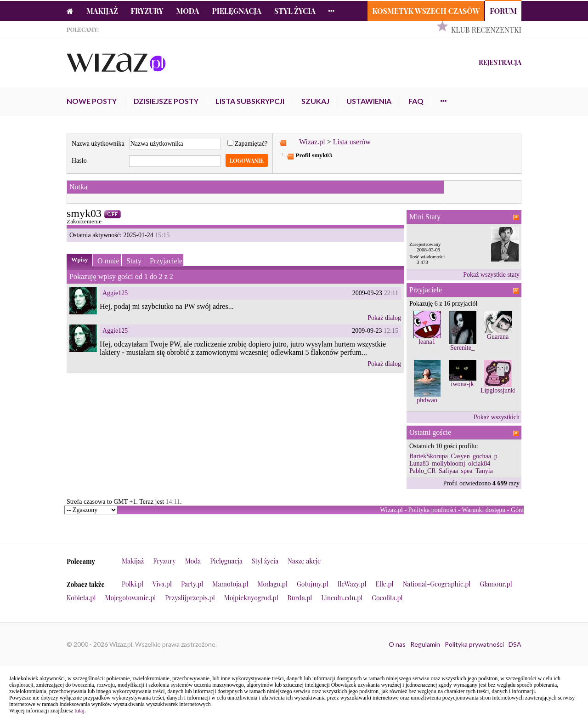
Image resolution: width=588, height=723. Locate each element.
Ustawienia (369, 101)
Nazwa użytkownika (98, 144)
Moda (188, 11)
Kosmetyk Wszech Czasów (426, 11)
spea (467, 471)
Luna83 (419, 464)
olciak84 (479, 464)
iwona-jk (463, 384)
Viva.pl (162, 584)
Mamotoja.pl (230, 584)
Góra (517, 510)
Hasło (79, 161)
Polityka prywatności (474, 644)
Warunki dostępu (483, 510)
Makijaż (102, 11)
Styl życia (295, 11)
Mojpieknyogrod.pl (251, 598)
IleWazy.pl (352, 584)
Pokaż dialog (384, 318)
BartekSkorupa (429, 456)
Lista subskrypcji (250, 101)
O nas (397, 644)
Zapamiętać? (248, 144)
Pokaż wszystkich (497, 417)
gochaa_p (485, 456)
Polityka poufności (433, 510)
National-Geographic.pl (437, 584)
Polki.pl (133, 584)
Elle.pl (384, 584)
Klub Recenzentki (486, 30)
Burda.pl (300, 598)
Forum (503, 11)
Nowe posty (92, 101)
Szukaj (315, 101)
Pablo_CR (423, 471)
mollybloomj (448, 464)
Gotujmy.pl (313, 584)
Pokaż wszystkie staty (491, 275)
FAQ (416, 101)
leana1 (427, 342)
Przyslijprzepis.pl (190, 598)
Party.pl (192, 584)
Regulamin (425, 644)
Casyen (460, 456)
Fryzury (147, 11)
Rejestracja (500, 62)
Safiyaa (448, 471)
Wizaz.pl (312, 142)
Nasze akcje (304, 561)
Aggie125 (115, 293)
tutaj (79, 711)
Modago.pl (273, 584)
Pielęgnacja (236, 11)
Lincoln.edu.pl (342, 598)
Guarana (498, 337)
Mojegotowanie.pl (131, 598)
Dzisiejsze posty (166, 101)
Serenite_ (462, 348)
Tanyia (484, 471)
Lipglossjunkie (500, 390)
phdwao (427, 400)
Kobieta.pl (81, 598)
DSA (515, 644)
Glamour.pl (496, 584)
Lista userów (352, 142)
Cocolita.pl (387, 598)
